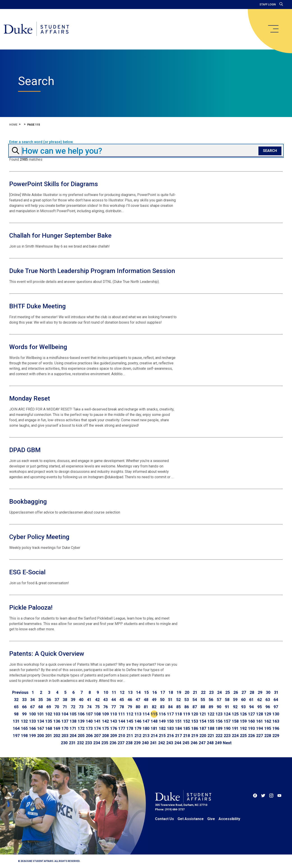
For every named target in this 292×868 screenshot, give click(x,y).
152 (187, 721)
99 (24, 714)
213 (146, 736)
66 (24, 707)
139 (81, 721)
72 (73, 707)
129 (268, 714)
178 (130, 728)
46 (130, 700)
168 (49, 728)
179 (138, 728)
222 (219, 736)
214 (154, 736)
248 (210, 743)
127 (251, 714)
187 (203, 728)
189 (219, 728)
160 (251, 721)
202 (57, 736)
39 (73, 700)
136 (57, 721)
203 (65, 736)
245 (186, 743)
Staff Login (268, 5)
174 (97, 728)
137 (65, 721)
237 (121, 743)
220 (203, 736)
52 (178, 700)
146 (138, 721)
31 (276, 692)
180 (146, 728)
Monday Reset (30, 398)
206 (89, 736)
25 (228, 692)
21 (195, 692)
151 (178, 721)
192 (243, 728)
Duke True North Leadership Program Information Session (92, 271)
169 (57, 728)
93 (243, 707)
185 (187, 728)
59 (235, 700)
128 (260, 714)
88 (203, 707)
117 (170, 714)
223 (227, 736)
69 (49, 707)
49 (154, 700)
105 (73, 714)
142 (105, 721)
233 (89, 743)
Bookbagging (28, 502)
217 (178, 736)
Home (13, 125)
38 (65, 700)
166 (32, 728)
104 (65, 714)
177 (122, 728)
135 (49, 721)
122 (211, 714)
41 (89, 700)
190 (227, 728)
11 (114, 692)
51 (170, 700)
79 (130, 707)
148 (154, 721)
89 (211, 707)
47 (138, 700)
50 (162, 700)
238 (129, 743)
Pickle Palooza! (31, 608)
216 (170, 736)
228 (268, 736)
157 (227, 721)
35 (41, 700)
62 (260, 700)
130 (276, 714)
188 (211, 728)
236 (113, 743)
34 (32, 700)
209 (114, 736)
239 (137, 743)
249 (218, 743)
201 (49, 736)
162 (268, 721)
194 (260, 728)
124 (227, 714)
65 (16, 707)
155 (211, 721)
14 (138, 692)
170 (65, 728)
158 (235, 721)
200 (41, 736)
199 (32, 736)
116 (162, 714)
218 (187, 736)
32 (16, 700)
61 (251, 700)
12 (122, 692)
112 (130, 714)
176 (114, 728)
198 (24, 736)
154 (203, 721)
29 (260, 692)
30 (268, 692)
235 (105, 743)
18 (171, 692)
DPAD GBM (25, 450)
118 (178, 714)
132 (24, 721)
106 (81, 714)
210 (122, 736)
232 (80, 743)
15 (146, 692)
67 (32, 707)
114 (146, 714)
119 (187, 714)
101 (41, 714)
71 (65, 707)
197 (16, 736)
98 (16, 714)
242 (162, 743)
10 (106, 692)
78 (122, 707)
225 (243, 736)
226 (251, 736)
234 (97, 743)
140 (89, 721)
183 (170, 728)
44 (114, 700)
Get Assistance (191, 819)
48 (146, 700)
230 (64, 743)
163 (276, 721)
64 (276, 700)
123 (219, 714)
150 (170, 721)
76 (105, 707)
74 (89, 707)
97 (276, 707)
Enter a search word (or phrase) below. (41, 142)
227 (260, 736)
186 (195, 728)
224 (235, 736)
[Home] (37, 29)
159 (243, 721)
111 (122, 714)
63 (268, 700)
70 (57, 707)
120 (195, 714)
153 (195, 721)
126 (243, 714)
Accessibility (229, 819)
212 (138, 736)
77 (114, 707)
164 (16, 728)
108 (97, 714)
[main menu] (273, 29)
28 (252, 692)
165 (24, 728)
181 (154, 728)
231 (72, 743)
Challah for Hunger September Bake (60, 236)
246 (194, 743)
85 (178, 707)
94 (251, 707)
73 (81, 707)
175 (105, 728)
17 (163, 692)
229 (276, 736)
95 (260, 707)
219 (195, 736)
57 (219, 700)
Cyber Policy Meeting (39, 537)
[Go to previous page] (20, 692)
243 (170, 743)
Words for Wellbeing (38, 347)
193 (251, 728)
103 (57, 714)
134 (41, 721)
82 (154, 707)
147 (146, 721)
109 (105, 714)
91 (227, 707)
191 (235, 728)
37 (57, 700)
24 (219, 692)
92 (235, 707)
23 (211, 692)
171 (73, 728)
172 (81, 728)
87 (195, 707)
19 (179, 692)
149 (162, 721)
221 (211, 736)
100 (32, 714)
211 (130, 736)
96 (268, 707)
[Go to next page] (227, 743)
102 (49, 714)
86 (187, 707)
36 (49, 700)
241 (153, 743)
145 (130, 721)
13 (130, 692)
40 (81, 700)
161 (260, 721)
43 (105, 700)
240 (145, 743)
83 (162, 707)
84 (170, 707)
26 (236, 692)
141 (97, 721)
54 (195, 700)
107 (89, 714)
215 (162, 736)
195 (268, 728)
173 (89, 728)
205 (81, 736)
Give (211, 819)
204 (73, 736)
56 (211, 700)
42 (97, 700)
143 (114, 721)
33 (24, 700)
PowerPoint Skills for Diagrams (54, 184)
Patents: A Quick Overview (47, 654)
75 (97, 707)
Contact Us (164, 819)
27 (244, 692)
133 (32, 721)
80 (138, 707)
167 (41, 728)
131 (16, 721)
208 (105, 736)
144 (122, 721)
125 (235, 714)
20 (187, 692)
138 (73, 721)
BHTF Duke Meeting (38, 306)
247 (202, 743)
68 (41, 707)
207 (97, 736)
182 (162, 728)
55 (203, 700)
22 (203, 692)
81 (146, 707)
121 (203, 714)
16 (155, 692)
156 (219, 721)
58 (227, 700)
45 (122, 700)
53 (187, 700)
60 (243, 700)
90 (219, 707)
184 (178, 728)
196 (276, 728)
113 (138, 714)
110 (114, 714)
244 (178, 743)
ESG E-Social (27, 572)
